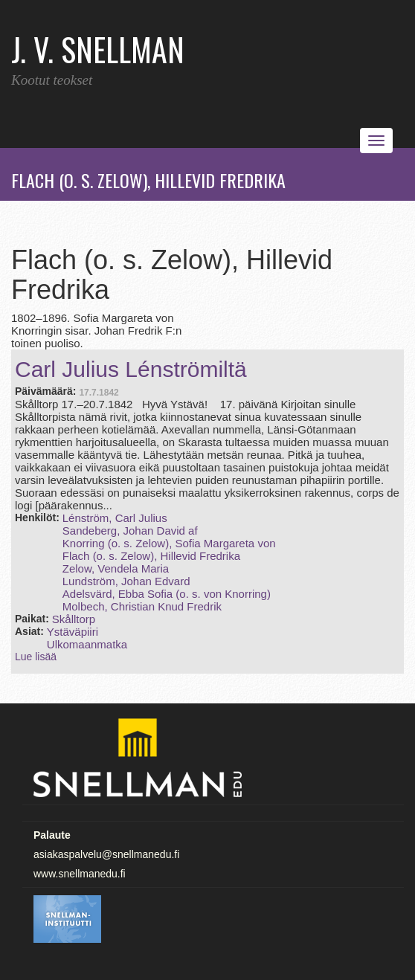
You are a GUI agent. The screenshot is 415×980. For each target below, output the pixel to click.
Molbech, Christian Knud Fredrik (142, 606)
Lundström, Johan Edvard (126, 581)
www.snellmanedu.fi (80, 874)
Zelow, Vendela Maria (116, 568)
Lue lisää (36, 657)
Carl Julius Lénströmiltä (131, 369)
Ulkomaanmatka (87, 644)
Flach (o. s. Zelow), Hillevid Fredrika (151, 556)
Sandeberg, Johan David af (130, 531)
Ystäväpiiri (73, 632)
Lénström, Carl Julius (115, 518)
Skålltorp (74, 619)
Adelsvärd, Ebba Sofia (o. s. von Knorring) (167, 594)
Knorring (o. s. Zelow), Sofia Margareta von (169, 543)
